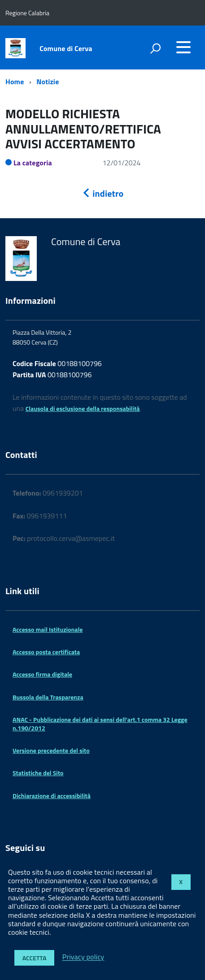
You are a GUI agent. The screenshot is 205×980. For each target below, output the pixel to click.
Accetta (35, 958)
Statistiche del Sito (38, 773)
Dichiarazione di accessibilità (52, 796)
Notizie (48, 82)
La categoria (33, 163)
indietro (103, 193)
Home (15, 82)
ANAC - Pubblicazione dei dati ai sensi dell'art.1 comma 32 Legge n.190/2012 (100, 723)
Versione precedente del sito (51, 750)
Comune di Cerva (66, 48)
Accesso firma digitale (42, 674)
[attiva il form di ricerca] (155, 48)
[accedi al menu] (183, 47)
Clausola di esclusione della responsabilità (83, 408)
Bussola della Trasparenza (48, 697)
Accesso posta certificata (46, 652)
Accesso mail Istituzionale (48, 629)
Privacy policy (83, 957)
